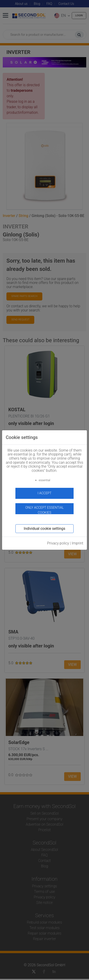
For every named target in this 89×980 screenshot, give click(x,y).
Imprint (78, 543)
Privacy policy (58, 543)
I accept (44, 493)
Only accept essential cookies (44, 510)
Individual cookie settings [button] (44, 529)
